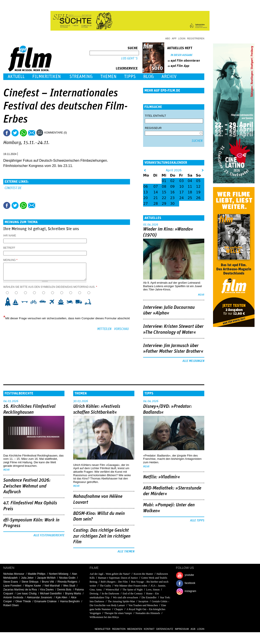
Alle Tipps (197, 521)
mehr (201, 295)
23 (172, 198)
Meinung (10, 260)
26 (198, 198)
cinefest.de (13, 188)
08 (164, 187)
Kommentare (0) (56, 133)
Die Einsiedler (149, 597)
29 (164, 204)
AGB (193, 629)
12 (198, 187)
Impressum (182, 629)
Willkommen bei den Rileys (104, 617)
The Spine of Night (133, 590)
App (174, 38)
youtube (189, 575)
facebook (190, 583)
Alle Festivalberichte (49, 535)
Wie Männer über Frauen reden (131, 586)
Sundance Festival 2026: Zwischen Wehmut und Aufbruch (27, 486)
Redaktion (119, 629)
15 (164, 192)
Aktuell (16, 77)
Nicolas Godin (67, 578)
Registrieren (196, 38)
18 (190, 192)
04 (190, 181)
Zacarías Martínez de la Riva (20, 590)
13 (146, 192)
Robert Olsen (11, 605)
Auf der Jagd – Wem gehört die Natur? (110, 574)
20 (146, 198)
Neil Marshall (52, 586)
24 (182, 198)
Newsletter (102, 629)
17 (182, 192)
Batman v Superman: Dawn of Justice (118, 578)
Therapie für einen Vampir (118, 613)
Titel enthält (155, 116)
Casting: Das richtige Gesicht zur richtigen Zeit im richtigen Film (102, 536)
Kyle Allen (62, 597)
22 (164, 198)
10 (89, 302)
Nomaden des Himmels (148, 613)
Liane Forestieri (12, 586)
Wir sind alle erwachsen (126, 597)
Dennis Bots (64, 590)
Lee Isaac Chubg (27, 594)
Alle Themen (126, 552)
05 (198, 181)
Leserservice (127, 68)
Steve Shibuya (30, 582)
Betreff (9, 248)
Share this (7, 133)
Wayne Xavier (33, 586)
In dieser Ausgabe (182, 55)
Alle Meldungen (193, 361)
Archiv (169, 77)
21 (156, 198)
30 (172, 204)
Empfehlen (32, 133)
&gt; (203, 170)
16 (172, 192)
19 (198, 192)
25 (190, 198)
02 (172, 181)
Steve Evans (11, 582)
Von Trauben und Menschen (143, 605)
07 (156, 187)
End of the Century (133, 594)
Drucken (73, 133)
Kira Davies (47, 590)
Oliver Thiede (23, 601)
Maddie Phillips (37, 574)
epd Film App (180, 66)
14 (156, 192)
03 (182, 181)
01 (164, 181)
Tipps (130, 77)
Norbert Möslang (59, 574)
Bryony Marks (73, 594)
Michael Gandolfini (51, 594)
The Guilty (105, 586)
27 (146, 204)
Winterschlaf (112, 590)
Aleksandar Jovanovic (39, 597)
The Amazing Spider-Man (121, 601)
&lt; (145, 170)
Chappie (119, 609)
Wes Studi (69, 586)
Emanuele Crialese (46, 601)
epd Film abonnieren (185, 61)
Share (23, 133)
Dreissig (94, 594)
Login (182, 38)
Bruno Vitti (48, 582)
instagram (190, 591)
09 (172, 187)
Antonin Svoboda (13, 597)
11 (190, 187)
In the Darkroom (111, 594)
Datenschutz (165, 629)
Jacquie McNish (46, 578)
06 (146, 187)
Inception (143, 601)
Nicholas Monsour (14, 574)
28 (156, 204)
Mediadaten (135, 629)
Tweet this (15, 133)
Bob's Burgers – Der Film (114, 582)
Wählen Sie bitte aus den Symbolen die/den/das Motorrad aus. (50, 287)
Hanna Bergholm (70, 601)
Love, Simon (153, 590)
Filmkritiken (47, 77)
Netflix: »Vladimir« (162, 477)
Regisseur (153, 128)
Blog (149, 77)
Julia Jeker (27, 578)
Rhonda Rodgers (67, 582)
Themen (108, 77)
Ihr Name (10, 236)
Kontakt (149, 629)
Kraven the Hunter (143, 574)
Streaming (81, 77)
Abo (168, 38)
